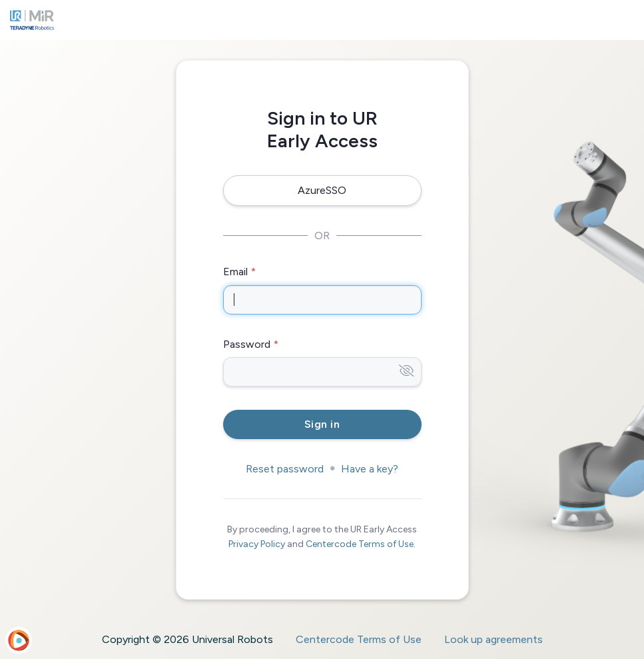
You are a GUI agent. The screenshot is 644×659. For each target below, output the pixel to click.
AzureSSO (322, 190)
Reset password (285, 469)
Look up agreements (493, 639)
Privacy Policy (257, 544)
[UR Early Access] (32, 20)
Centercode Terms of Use (360, 544)
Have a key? (370, 469)
